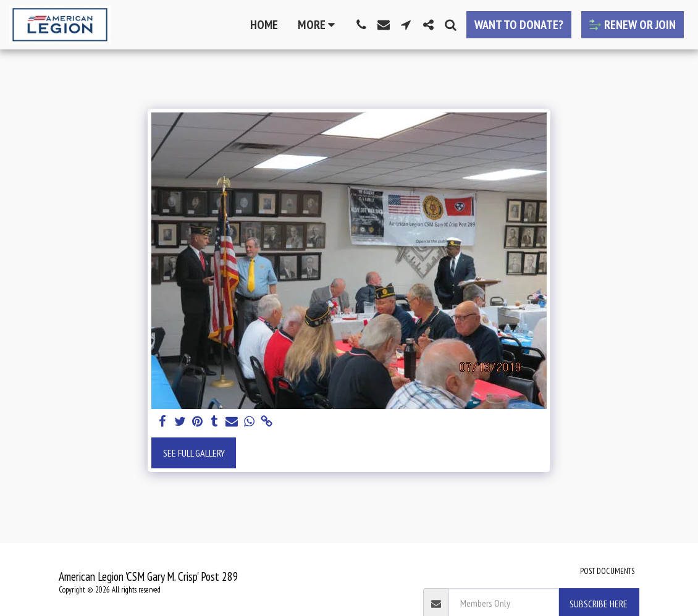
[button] (361, 25)
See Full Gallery (194, 453)
